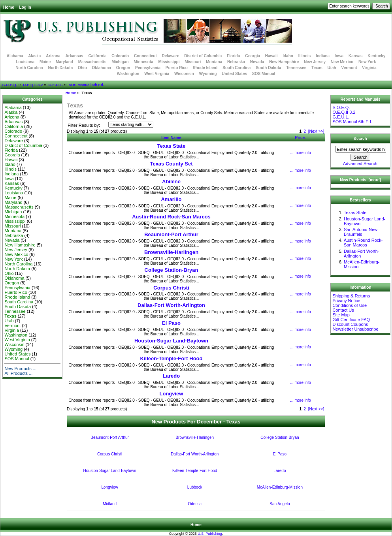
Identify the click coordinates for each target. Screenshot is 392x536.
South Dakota (268, 68)
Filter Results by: (84, 125)
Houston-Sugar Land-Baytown (171, 341)
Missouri (193, 62)
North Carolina (29, 68)
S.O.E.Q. (10, 85)
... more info (301, 153)
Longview (171, 394)
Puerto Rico (177, 68)
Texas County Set (171, 164)
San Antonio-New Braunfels (361, 232)
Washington (128, 74)
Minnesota (143, 62)
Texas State (171, 146)
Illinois (305, 56)
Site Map (341, 315)
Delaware (171, 56)
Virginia (369, 68)
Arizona (53, 56)
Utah (332, 68)
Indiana (323, 56)
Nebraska (236, 62)
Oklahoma (102, 68)
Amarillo (171, 199)
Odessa (195, 504)
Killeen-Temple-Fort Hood (171, 358)
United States (234, 74)
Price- (301, 138)
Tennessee (296, 68)
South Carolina (237, 68)
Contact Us (343, 310)
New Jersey (315, 62)
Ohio (82, 68)
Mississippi (169, 62)
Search (361, 138)
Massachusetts (92, 62)
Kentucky (376, 56)
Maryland (64, 62)
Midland (110, 504)
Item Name (171, 138)
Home (9, 7)
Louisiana (25, 62)
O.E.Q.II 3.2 (33, 85)
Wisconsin (184, 74)
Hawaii (271, 56)
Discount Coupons (350, 324)
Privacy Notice (346, 301)
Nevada (257, 62)
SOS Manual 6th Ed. (87, 85)
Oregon (123, 68)
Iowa (339, 56)
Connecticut (145, 56)
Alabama (15, 56)
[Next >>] (316, 131)
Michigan (120, 62)
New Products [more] (360, 180)
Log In (25, 7)
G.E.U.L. (56, 85)
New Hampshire (284, 62)
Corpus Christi (171, 288)
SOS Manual (264, 74)
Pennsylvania (148, 68)
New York (367, 62)
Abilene (171, 181)
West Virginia (157, 74)
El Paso (171, 323)
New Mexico (342, 62)
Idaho (288, 56)
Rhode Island (205, 68)
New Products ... (20, 369)
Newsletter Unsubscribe (355, 329)
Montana (214, 62)
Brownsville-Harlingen (171, 252)
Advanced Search (360, 164)
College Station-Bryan (171, 270)
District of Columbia (203, 56)
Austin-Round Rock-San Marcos (171, 217)
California (97, 56)
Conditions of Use (350, 305)
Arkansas (74, 56)
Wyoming (208, 74)
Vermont (349, 68)
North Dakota (60, 68)
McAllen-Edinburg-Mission (280, 487)
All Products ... (18, 373)
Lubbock (195, 487)
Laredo (171, 376)
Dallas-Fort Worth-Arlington (171, 305)
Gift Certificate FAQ (351, 320)
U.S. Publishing (210, 534)
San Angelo (280, 504)
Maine (45, 62)
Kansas (356, 56)
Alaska (34, 56)
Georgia (253, 56)
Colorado (120, 56)
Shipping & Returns (351, 296)
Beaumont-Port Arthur (171, 234)
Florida (233, 56)
